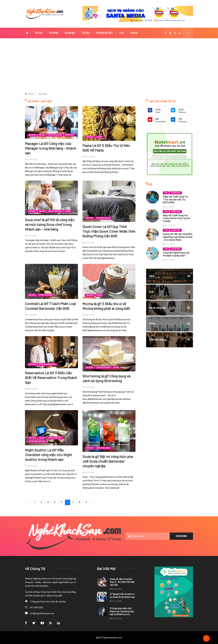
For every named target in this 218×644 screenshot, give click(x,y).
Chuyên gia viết (104, 33)
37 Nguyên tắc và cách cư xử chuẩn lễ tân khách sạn (122, 595)
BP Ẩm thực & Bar (46, 295)
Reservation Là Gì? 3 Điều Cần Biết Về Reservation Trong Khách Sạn (51, 378)
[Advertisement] (109, 66)
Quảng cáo (176, 230)
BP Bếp (99, 137)
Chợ (122, 33)
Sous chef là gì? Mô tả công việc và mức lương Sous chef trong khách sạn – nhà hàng (50, 224)
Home (31, 94)
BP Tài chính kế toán (37, 442)
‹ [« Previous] (28, 502)
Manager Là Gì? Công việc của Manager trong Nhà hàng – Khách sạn (50, 148)
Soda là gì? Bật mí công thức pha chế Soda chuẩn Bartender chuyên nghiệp (108, 461)
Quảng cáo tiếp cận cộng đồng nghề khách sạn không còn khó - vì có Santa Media (178, 237)
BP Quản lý (69, 135)
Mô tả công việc (55, 135)
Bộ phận (54, 33)
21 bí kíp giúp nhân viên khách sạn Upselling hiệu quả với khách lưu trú (122, 611)
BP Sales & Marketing (47, 364)
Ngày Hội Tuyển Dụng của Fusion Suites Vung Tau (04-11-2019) (177, 218)
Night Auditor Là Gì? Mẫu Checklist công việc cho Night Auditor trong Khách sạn (49, 455)
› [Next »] (93, 502)
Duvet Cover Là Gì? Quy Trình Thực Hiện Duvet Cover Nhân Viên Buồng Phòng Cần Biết (109, 231)
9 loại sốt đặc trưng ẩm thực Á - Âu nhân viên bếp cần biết (122, 582)
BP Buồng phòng (104, 218)
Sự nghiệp (70, 33)
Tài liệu (86, 33)
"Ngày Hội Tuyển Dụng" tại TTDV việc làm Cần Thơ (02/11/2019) (175, 199)
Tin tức (39, 33)
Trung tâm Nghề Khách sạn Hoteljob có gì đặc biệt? (176, 254)
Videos (134, 33)
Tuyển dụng (176, 193)
